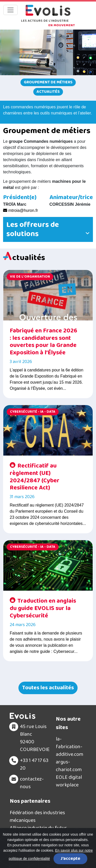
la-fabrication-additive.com (70, 747)
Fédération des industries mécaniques (37, 817)
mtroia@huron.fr (20, 210)
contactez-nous (32, 783)
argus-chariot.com (69, 766)
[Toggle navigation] (10, 10)
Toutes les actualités (48, 688)
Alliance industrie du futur (38, 828)
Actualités (48, 92)
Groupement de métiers (48, 82)
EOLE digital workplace (69, 781)
